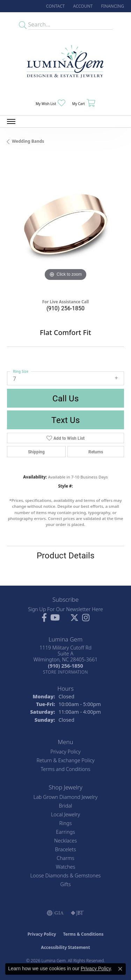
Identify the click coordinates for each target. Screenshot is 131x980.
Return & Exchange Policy (65, 760)
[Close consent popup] (120, 969)
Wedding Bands (28, 141)
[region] (65, 224)
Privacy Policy (65, 752)
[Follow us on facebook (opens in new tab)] (44, 618)
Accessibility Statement (65, 947)
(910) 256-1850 (65, 308)
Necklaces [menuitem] (65, 841)
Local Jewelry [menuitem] (65, 814)
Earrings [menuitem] (65, 832)
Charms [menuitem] (65, 858)
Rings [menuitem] (66, 823)
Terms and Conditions (65, 769)
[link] (55, 6)
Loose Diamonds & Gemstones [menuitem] (66, 875)
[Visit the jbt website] (77, 913)
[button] (82, 6)
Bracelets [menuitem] (66, 849)
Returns (96, 452)
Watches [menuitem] (65, 867)
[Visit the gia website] (55, 913)
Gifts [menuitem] (66, 884)
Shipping (36, 452)
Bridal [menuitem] (66, 806)
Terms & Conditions (83, 934)
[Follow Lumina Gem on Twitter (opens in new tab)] (74, 618)
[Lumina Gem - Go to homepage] (66, 64)
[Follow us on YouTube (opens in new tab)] (55, 618)
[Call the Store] (65, 666)
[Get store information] (65, 672)
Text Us (65, 420)
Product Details (65, 555)
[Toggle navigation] (11, 121)
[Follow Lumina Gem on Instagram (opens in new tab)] (86, 618)
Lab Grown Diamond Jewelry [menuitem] (65, 797)
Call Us (65, 398)
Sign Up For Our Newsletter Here (65, 609)
